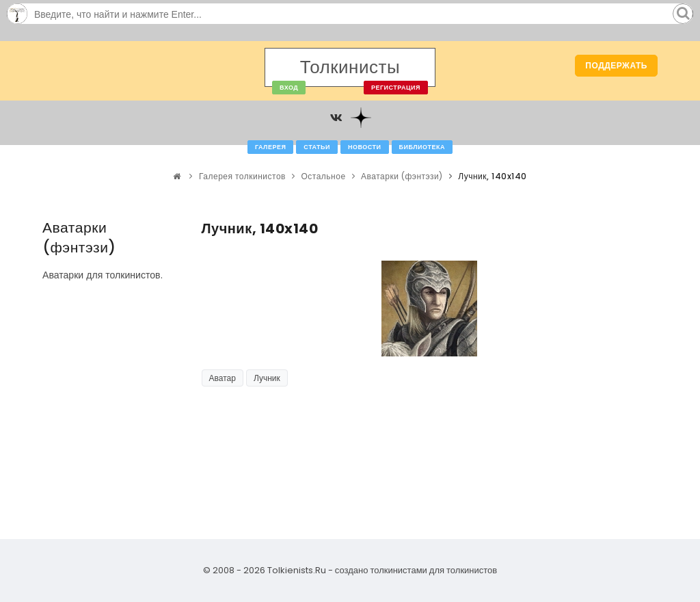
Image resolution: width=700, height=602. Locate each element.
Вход (289, 88)
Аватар (223, 378)
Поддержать (616, 65)
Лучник (267, 378)
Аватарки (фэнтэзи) (402, 176)
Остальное (323, 176)
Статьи (317, 147)
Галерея (270, 147)
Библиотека (422, 147)
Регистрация (396, 88)
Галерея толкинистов (242, 176)
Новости (365, 147)
